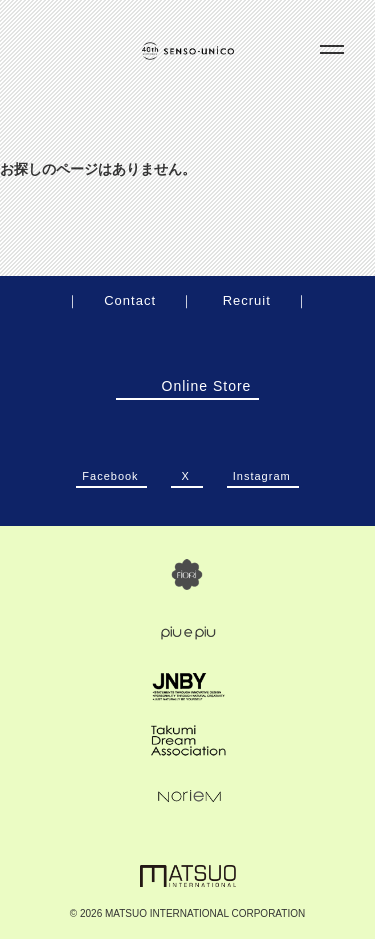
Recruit (247, 300)
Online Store (187, 386)
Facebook (110, 470)
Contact (130, 300)
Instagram (262, 470)
